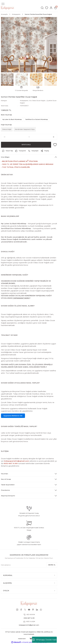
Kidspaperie (24, 101)
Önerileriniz (5, 490)
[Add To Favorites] (55, 145)
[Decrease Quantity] (5, 137)
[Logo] (8, 8)
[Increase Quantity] (53, 137)
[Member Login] (51, 8)
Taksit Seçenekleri (8, 485)
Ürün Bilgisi (5, 157)
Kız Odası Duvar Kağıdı (37, 101)
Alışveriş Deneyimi (8, 496)
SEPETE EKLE (26, 145)
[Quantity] (29, 137)
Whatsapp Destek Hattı (44, 640)
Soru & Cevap (6, 479)
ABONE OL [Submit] (52, 565)
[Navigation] (3, 4)
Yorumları (5, 474)
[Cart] (56, 8)
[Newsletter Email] (23, 565)
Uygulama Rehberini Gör (13, 416)
